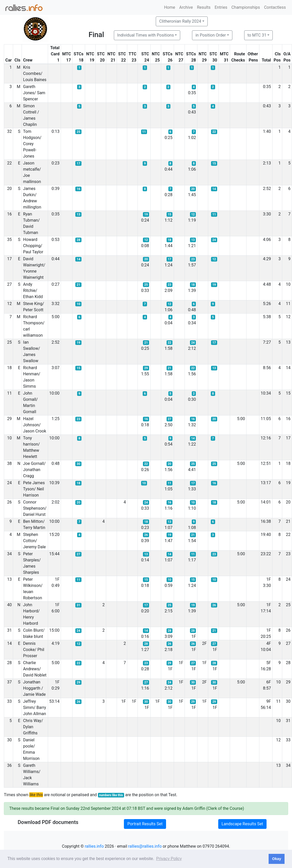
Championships (246, 7)
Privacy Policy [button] (169, 859)
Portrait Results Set (145, 824)
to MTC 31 (257, 35)
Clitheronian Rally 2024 (180, 21)
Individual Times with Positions (146, 35)
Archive (186, 7)
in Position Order (211, 35)
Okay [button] (276, 859)
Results (204, 7)
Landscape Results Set (242, 824)
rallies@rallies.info (145, 846)
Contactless (275, 7)
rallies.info (94, 846)
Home (170, 7)
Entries (221, 7)
